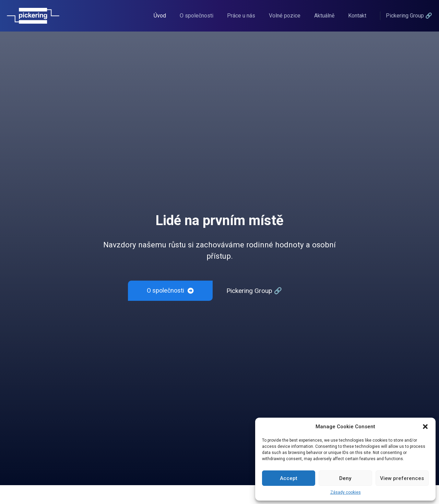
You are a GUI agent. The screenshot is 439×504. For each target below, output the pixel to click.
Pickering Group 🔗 (254, 291)
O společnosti (197, 16)
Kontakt (357, 16)
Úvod (160, 16)
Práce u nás (241, 16)
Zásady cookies (346, 492)
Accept (289, 478)
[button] (425, 427)
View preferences (402, 478)
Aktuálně (324, 16)
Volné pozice (285, 16)
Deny (345, 478)
